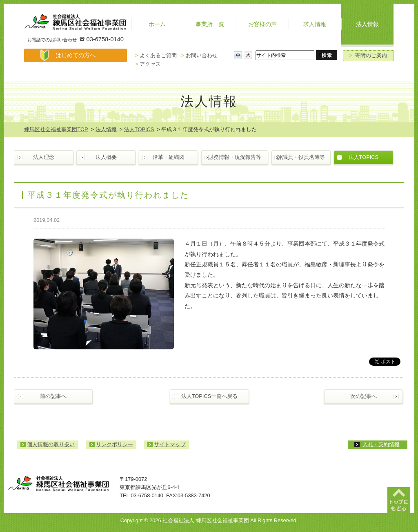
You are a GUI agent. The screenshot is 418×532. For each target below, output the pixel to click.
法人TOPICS (139, 129)
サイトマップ (170, 444)
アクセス (148, 64)
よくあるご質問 (156, 55)
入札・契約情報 (381, 444)
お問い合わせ (199, 55)
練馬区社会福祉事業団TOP (56, 129)
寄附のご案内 (368, 55)
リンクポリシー (115, 444)
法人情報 (106, 129)
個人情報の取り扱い (51, 444)
